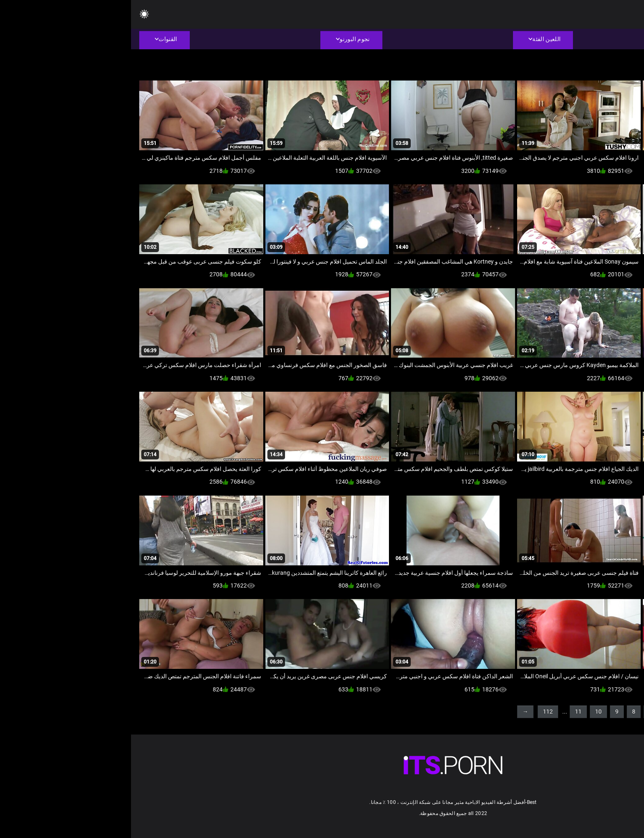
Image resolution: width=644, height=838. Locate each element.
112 (417, 712)
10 (467, 712)
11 (447, 712)
